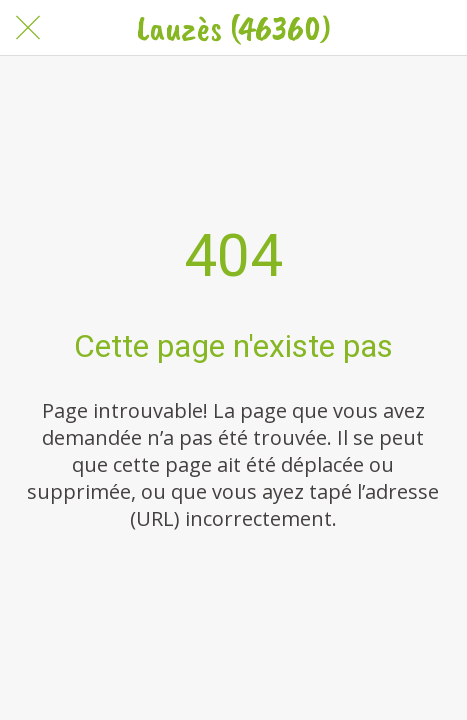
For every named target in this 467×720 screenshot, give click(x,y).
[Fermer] (28, 28)
